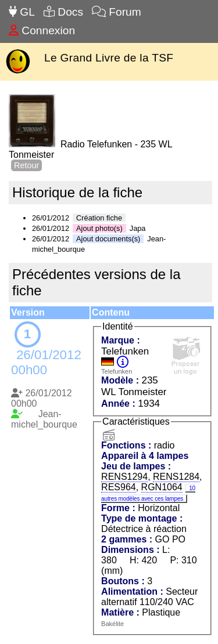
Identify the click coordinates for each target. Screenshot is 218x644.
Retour (26, 165)
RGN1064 (162, 487)
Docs (63, 12)
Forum (117, 12)
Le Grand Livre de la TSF (109, 58)
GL (22, 12)
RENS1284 (176, 477)
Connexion (42, 30)
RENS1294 (124, 477)
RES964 (119, 487)
